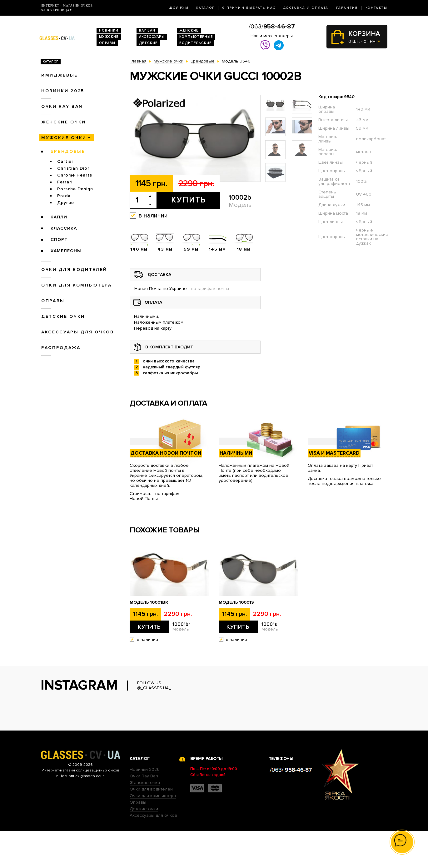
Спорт (59, 239)
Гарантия (347, 8)
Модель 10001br (149, 602)
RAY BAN (147, 30)
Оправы (107, 43)
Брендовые (68, 151)
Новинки (109, 30)
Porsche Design (75, 189)
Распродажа (61, 348)
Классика (64, 228)
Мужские (109, 37)
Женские (189, 30)
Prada (64, 196)
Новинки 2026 (145, 806)
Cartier (65, 161)
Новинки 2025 (63, 91)
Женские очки (64, 122)
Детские (148, 43)
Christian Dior (73, 168)
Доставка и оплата (306, 8)
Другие (66, 203)
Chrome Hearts (75, 175)
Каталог (206, 8)
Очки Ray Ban (144, 813)
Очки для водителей (74, 269)
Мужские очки (64, 138)
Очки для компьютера (77, 285)
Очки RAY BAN (62, 106)
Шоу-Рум (179, 8)
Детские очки (63, 316)
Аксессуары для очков (77, 332)
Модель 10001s (236, 602)
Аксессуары (152, 37)
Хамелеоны (66, 251)
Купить (189, 200)
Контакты (376, 8)
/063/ (272, 27)
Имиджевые (60, 75)
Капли (59, 217)
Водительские (195, 43)
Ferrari (65, 182)
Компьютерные (196, 37)
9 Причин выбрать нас (249, 8)
